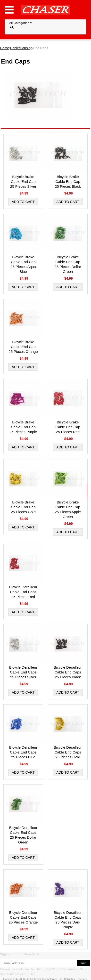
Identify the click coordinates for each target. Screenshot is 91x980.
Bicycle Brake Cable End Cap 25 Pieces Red (68, 427)
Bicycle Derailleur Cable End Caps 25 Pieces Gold (68, 752)
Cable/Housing (21, 48)
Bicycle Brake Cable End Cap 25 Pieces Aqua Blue (23, 264)
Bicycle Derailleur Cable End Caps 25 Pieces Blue (23, 752)
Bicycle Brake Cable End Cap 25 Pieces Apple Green (68, 509)
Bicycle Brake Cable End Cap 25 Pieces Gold (23, 507)
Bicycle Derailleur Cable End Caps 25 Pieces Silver (23, 672)
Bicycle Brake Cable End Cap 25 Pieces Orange (23, 347)
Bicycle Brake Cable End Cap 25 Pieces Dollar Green (68, 264)
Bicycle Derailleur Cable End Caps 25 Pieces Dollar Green (23, 835)
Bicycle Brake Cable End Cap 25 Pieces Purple (23, 427)
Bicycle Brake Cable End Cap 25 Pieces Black (68, 182)
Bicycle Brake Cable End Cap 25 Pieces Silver (23, 182)
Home (4, 48)
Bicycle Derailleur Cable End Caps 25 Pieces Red (23, 592)
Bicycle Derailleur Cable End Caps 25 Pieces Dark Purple (68, 920)
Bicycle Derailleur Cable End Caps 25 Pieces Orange (23, 917)
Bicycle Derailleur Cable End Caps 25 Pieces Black (68, 672)
